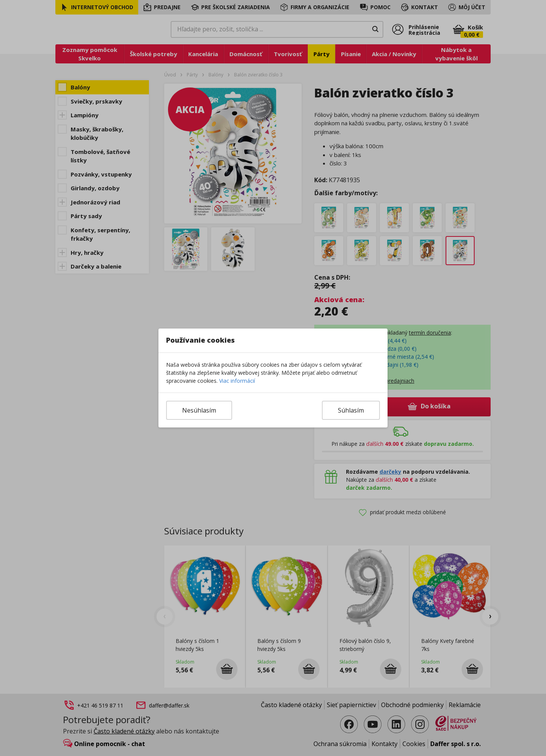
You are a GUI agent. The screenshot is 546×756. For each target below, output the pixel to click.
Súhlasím (351, 410)
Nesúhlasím (199, 410)
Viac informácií (237, 381)
